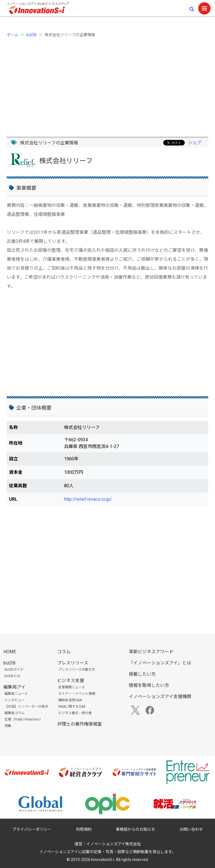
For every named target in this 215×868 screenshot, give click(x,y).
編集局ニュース (16, 694)
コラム (64, 652)
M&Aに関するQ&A (72, 707)
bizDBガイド (14, 670)
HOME (10, 652)
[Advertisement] (107, 84)
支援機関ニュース (72, 687)
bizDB (31, 35)
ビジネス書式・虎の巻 (75, 713)
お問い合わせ (191, 829)
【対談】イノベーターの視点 (26, 707)
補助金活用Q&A (70, 700)
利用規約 (84, 829)
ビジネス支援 (71, 681)
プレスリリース (73, 663)
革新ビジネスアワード (151, 652)
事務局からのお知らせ (135, 829)
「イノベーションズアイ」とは (160, 663)
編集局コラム (15, 713)
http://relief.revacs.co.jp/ (88, 499)
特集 (8, 726)
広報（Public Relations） (24, 719)
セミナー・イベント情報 (77, 694)
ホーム (13, 35)
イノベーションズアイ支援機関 (160, 697)
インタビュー (15, 700)
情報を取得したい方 (149, 685)
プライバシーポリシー (32, 829)
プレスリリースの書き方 (77, 670)
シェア (195, 143)
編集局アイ (14, 687)
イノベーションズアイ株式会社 (114, 844)
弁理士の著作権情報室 (80, 724)
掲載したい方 (142, 674)
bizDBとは (12, 676)
